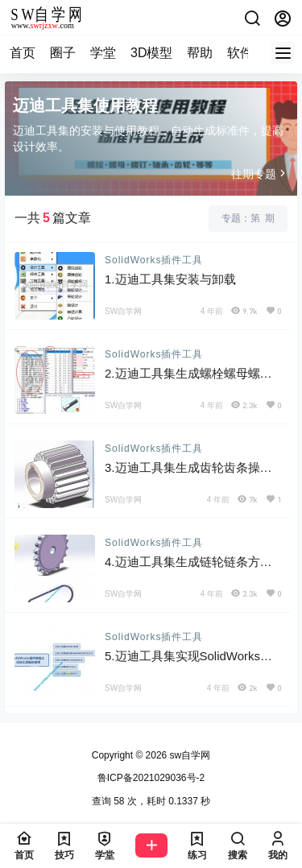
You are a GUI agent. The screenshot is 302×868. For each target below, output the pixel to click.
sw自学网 (188, 755)
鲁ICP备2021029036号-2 (151, 778)
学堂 (103, 53)
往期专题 (260, 174)
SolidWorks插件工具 (154, 260)
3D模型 (151, 53)
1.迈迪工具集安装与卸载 (170, 279)
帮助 (200, 53)
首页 (23, 53)
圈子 (63, 53)
